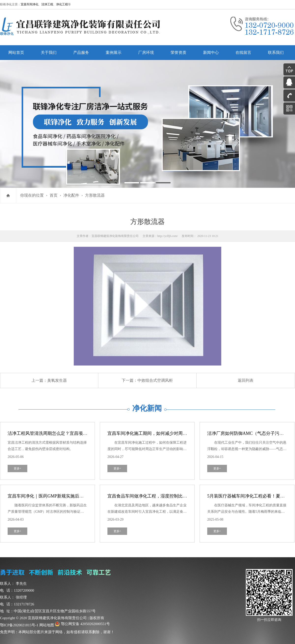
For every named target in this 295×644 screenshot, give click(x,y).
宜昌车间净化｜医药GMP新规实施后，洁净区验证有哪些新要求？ (72, 496)
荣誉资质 (178, 52)
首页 (54, 195)
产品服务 (81, 52)
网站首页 (16, 52)
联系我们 (276, 52)
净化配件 (71, 195)
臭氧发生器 (57, 380)
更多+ (18, 468)
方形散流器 (95, 195)
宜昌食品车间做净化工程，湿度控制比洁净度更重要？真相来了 (169, 496)
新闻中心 (211, 52)
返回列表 (246, 380)
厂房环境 (146, 52)
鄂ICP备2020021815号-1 (19, 625)
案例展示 (114, 52)
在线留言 (243, 52)
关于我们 (49, 52)
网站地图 (47, 625)
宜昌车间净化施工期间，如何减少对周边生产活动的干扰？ (165, 433)
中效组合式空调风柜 (155, 380)
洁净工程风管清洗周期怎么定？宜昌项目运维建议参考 (61, 433)
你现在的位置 (32, 195)
